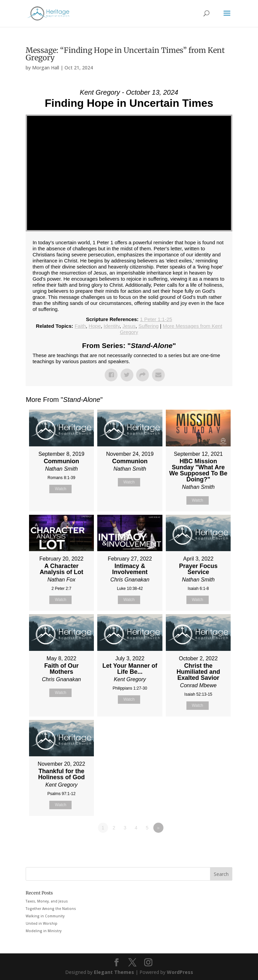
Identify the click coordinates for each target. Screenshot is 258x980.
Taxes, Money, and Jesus (47, 901)
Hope (95, 326)
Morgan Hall (46, 68)
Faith (80, 326)
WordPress (180, 972)
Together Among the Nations (51, 909)
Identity (112, 326)
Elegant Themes (114, 972)
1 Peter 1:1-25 (156, 319)
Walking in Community (45, 916)
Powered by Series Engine (207, 846)
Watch (61, 489)
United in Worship (42, 923)
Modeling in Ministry (44, 931)
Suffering (149, 326)
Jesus (129, 326)
